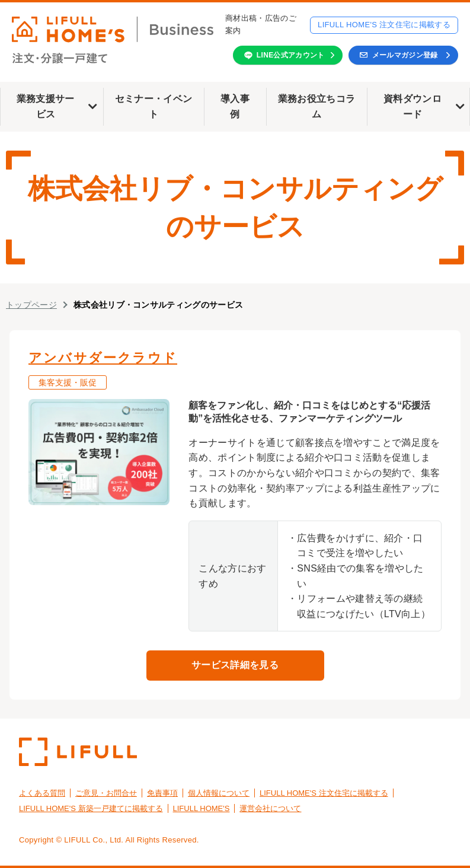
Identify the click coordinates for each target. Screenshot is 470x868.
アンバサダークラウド (103, 358)
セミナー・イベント (154, 106)
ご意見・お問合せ (106, 793)
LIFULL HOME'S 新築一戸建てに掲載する (91, 808)
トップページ (31, 305)
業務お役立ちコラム (317, 106)
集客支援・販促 (68, 382)
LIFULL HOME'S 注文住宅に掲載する (384, 25)
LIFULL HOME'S (202, 808)
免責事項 (162, 793)
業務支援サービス (46, 106)
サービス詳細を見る (235, 665)
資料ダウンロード (413, 106)
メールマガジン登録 (405, 55)
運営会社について (270, 808)
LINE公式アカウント (291, 55)
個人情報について (219, 793)
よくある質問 (42, 793)
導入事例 (235, 106)
